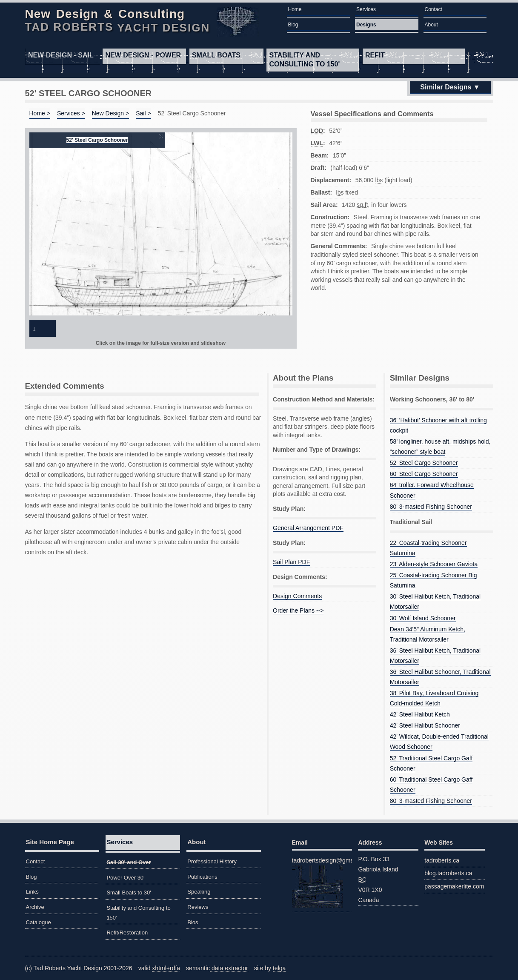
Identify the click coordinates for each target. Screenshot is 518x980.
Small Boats (216, 55)
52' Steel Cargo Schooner (97, 140)
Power (143, 55)
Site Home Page (50, 842)
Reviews (198, 907)
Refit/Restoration (127, 933)
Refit (375, 55)
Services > (71, 113)
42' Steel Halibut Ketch (420, 714)
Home (295, 9)
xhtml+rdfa (166, 968)
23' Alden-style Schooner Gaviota (434, 564)
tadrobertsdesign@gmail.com (322, 882)
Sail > (143, 113)
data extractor (229, 968)
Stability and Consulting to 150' (304, 60)
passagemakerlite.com (454, 886)
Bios (193, 922)
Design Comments (297, 596)
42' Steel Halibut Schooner (425, 725)
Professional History (212, 861)
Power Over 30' (125, 878)
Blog (293, 25)
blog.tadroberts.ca (448, 873)
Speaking (199, 892)
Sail (61, 55)
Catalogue (39, 922)
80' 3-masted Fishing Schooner (431, 507)
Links (32, 892)
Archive (35, 907)
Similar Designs (446, 87)
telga (279, 968)
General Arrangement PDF (308, 528)
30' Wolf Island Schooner (423, 618)
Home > (40, 113)
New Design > (111, 113)
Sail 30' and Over (129, 862)
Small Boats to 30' (129, 893)
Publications (202, 877)
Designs (366, 25)
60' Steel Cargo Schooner (424, 474)
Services (366, 9)
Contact (434, 9)
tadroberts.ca (442, 860)
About (431, 25)
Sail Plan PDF (291, 562)
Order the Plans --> (298, 610)
